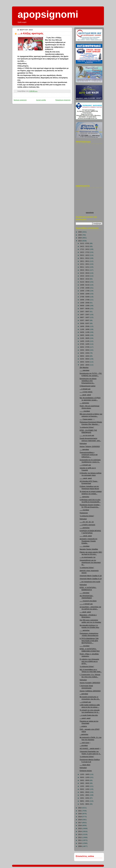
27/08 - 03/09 (85, 297)
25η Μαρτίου (84, 368)
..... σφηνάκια (84, 450)
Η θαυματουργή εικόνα (88, 386)
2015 (80, 829)
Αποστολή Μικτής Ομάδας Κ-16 (91, 576)
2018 (80, 820)
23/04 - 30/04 (85, 350)
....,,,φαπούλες (85, 528)
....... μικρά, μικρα (86, 536)
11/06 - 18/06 (85, 329)
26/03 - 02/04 (85, 362)
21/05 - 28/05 (85, 338)
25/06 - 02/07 (85, 323)
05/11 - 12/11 (85, 267)
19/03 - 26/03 (85, 365)
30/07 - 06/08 (85, 309)
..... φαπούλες (85, 403)
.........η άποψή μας (86, 604)
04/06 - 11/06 (85, 332)
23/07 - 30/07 (85, 312)
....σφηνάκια (84, 694)
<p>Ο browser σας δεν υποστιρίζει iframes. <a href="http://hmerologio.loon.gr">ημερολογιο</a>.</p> (90, 200)
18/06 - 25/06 (85, 326)
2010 (80, 843)
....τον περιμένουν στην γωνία (90, 582)
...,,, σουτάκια (84, 510)
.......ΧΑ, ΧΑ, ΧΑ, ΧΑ (87, 522)
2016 (80, 826)
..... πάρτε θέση (85, 765)
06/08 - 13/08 (85, 306)
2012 (80, 837)
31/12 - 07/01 (85, 243)
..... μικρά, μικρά (85, 395)
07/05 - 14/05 (85, 344)
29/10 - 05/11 (85, 270)
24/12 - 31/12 (85, 246)
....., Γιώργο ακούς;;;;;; (87, 419)
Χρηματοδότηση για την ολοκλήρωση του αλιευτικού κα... (90, 562)
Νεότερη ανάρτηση (20, 100)
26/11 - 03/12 (85, 258)
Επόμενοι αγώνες (86, 771)
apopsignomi (48, 14)
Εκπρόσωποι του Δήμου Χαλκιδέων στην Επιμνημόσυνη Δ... (88, 381)
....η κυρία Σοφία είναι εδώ (89, 715)
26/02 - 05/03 (85, 780)
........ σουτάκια (85, 411)
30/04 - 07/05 (85, 347)
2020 (80, 814)
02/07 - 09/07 (85, 320)
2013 (80, 834)
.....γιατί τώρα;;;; (85, 743)
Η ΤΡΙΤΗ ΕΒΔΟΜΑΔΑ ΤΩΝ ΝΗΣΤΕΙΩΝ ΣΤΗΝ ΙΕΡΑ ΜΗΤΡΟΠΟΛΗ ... (89, 641)
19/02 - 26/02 (85, 783)
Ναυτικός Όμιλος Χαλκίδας (89, 549)
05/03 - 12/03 (85, 777)
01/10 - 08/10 (85, 282)
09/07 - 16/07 (85, 317)
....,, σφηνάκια (85, 370)
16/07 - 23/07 (85, 315)
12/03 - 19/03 (85, 774)
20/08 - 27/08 (85, 300)
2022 (80, 808)
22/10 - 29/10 (85, 273)
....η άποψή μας (85, 389)
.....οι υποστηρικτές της (88, 557)
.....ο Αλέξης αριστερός (30, 33)
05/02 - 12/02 (85, 789)
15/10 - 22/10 (85, 276)
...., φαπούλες (85, 497)
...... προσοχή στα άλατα (88, 601)
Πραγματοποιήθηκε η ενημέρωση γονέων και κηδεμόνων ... (89, 455)
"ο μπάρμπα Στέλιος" (87, 427)
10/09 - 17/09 (85, 291)
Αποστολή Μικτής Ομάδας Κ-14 (91, 579)
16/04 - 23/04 (85, 353)
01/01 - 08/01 (85, 804)
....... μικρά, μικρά (86, 478)
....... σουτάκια (85, 546)
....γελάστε (83, 726)
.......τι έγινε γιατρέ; (86, 392)
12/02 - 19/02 (85, 786)
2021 (80, 811)
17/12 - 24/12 (85, 249)
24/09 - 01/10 (85, 285)
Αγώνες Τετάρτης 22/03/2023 (90, 447)
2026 (80, 232)
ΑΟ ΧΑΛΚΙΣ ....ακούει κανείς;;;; (90, 749)
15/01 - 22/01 (85, 798)
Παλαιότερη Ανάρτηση (63, 100)
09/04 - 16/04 (85, 356)
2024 (80, 238)
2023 (80, 241)
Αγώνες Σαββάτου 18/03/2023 (90, 691)
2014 (80, 831)
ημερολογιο (90, 213)
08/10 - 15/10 (85, 279)
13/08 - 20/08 (85, 303)
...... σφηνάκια (85, 593)
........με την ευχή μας (87, 435)
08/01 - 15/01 (85, 801)
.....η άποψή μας (85, 465)
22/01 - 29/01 (85, 795)
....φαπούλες (84, 734)
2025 (80, 235)
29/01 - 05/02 (85, 792)
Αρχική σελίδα (41, 100)
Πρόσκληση (84, 513)
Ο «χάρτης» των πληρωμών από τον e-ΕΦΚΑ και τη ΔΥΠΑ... (89, 661)
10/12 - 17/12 (85, 252)
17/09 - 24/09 (85, 288)
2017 (80, 823)
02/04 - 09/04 (85, 359)
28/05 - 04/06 (85, 335)
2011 (80, 840)
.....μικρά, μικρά (85, 718)
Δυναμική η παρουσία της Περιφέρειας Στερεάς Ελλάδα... (89, 541)
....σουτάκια (84, 746)
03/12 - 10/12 (85, 255)
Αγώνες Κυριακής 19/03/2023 (90, 683)
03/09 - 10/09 (85, 294)
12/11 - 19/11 (85, 264)
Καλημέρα (83, 444)
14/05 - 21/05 (85, 341)
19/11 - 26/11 (85, 261)
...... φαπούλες (85, 630)
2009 (80, 846)
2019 (80, 817)
